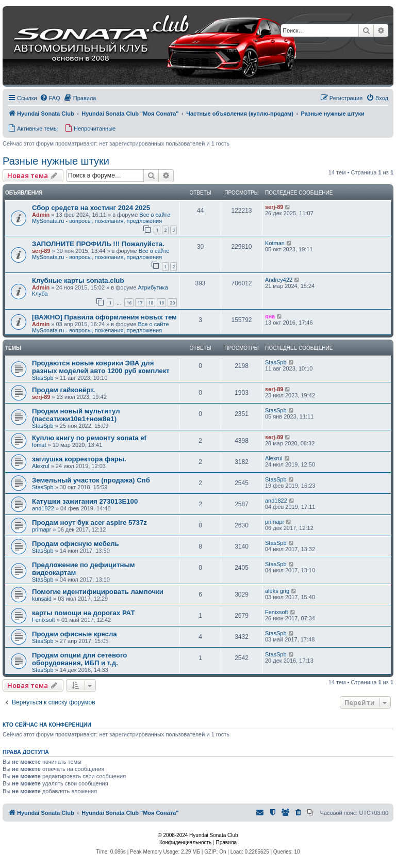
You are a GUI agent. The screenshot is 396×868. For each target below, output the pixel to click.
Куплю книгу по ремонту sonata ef (89, 438)
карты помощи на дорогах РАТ (83, 613)
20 (172, 303)
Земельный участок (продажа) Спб (91, 480)
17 (140, 303)
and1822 (43, 508)
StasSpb (43, 378)
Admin (41, 215)
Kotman (275, 243)
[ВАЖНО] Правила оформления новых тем (104, 317)
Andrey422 (279, 280)
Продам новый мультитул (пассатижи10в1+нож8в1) (76, 415)
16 (129, 303)
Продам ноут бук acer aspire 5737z (89, 523)
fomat (39, 445)
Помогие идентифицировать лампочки (98, 592)
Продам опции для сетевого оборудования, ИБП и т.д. (79, 659)
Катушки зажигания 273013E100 (85, 501)
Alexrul (41, 466)
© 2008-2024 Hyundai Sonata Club (198, 835)
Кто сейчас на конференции (47, 725)
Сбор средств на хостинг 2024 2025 (91, 208)
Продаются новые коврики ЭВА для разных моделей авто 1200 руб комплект (101, 367)
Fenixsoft (44, 620)
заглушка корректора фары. (79, 459)
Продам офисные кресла (75, 634)
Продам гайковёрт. (63, 390)
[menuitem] (50, 98)
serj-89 (274, 207)
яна (270, 316)
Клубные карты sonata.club (78, 280)
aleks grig (277, 591)
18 (151, 303)
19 (161, 303)
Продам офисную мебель (76, 544)
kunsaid (42, 599)
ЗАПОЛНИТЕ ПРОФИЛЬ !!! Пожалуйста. (98, 244)
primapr (42, 529)
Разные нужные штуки (56, 161)
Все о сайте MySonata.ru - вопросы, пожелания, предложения (101, 218)
